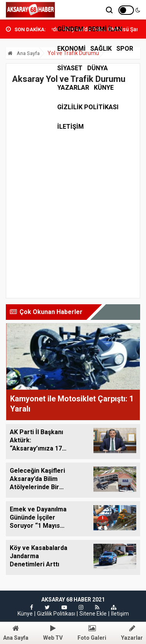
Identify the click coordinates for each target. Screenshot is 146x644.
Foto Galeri (92, 633)
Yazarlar (73, 88)
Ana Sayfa (24, 53)
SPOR (125, 49)
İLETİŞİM (70, 127)
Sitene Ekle (93, 614)
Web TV (53, 633)
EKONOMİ (71, 49)
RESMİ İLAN (105, 29)
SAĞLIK (101, 49)
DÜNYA (98, 68)
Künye (104, 88)
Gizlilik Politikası (88, 107)
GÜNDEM (70, 29)
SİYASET (70, 68)
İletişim (120, 614)
